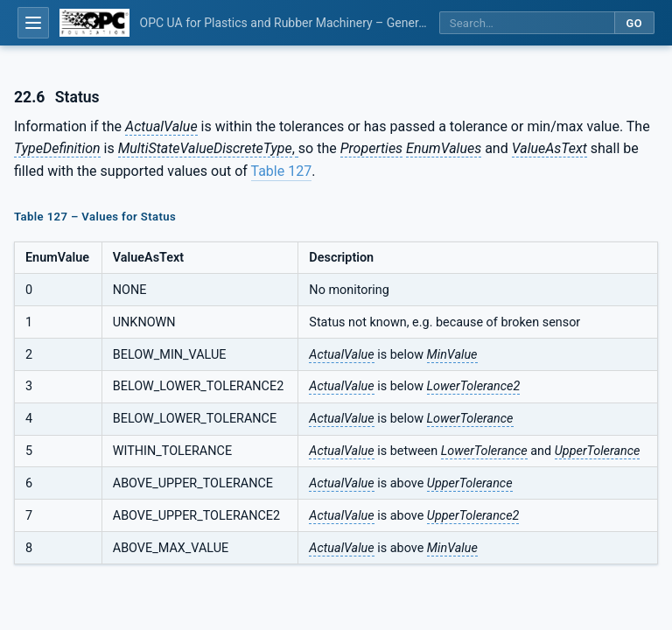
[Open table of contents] (33, 23)
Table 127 (282, 171)
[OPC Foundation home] (94, 23)
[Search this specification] (527, 23)
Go (634, 23)
